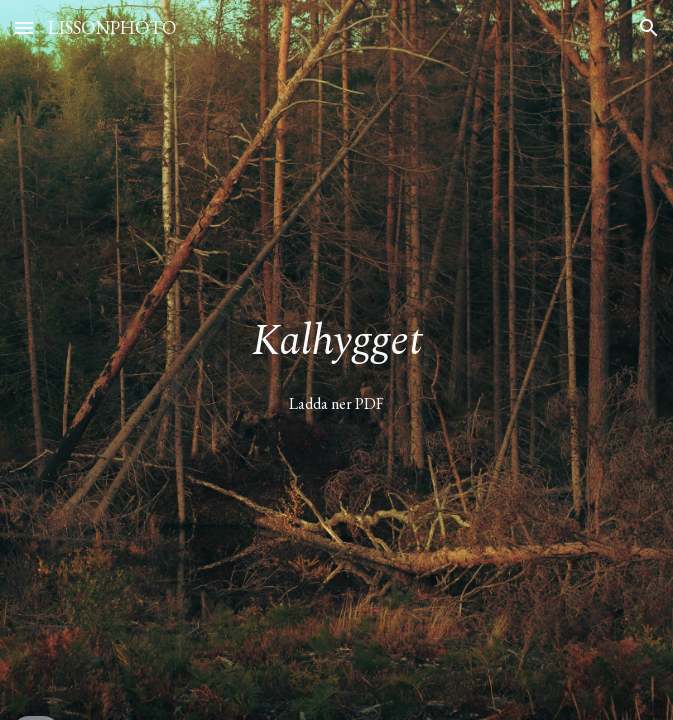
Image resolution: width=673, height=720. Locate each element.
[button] (24, 27)
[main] (336, 342)
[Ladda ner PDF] (336, 403)
